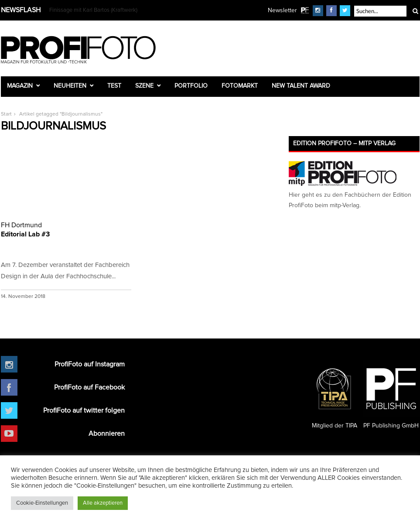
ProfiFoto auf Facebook (89, 387)
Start (6, 114)
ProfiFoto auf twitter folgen (84, 410)
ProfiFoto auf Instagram (90, 364)
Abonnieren (107, 434)
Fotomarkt (240, 86)
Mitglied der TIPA (335, 395)
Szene (144, 86)
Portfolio (191, 86)
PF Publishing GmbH (391, 395)
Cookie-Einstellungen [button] (42, 503)
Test (114, 86)
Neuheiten (70, 86)
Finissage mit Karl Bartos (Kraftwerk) (93, 10)
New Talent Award (301, 86)
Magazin (20, 86)
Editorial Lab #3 (66, 229)
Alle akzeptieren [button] (103, 503)
